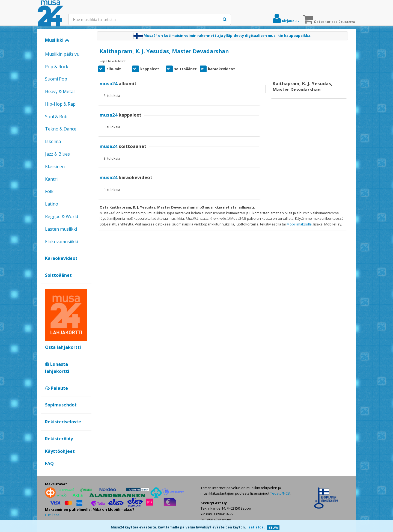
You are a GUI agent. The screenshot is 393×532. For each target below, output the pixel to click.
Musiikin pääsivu (62, 54)
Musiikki (57, 40)
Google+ (48, 473)
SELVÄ (273, 528)
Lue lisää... (53, 515)
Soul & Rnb (56, 117)
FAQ (49, 463)
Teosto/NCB (280, 493)
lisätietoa (255, 527)
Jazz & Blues (57, 154)
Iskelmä (53, 141)
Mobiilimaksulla (299, 224)
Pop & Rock (57, 67)
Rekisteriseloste (63, 422)
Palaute (56, 388)
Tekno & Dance (61, 129)
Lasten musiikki (61, 229)
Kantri (51, 179)
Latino (52, 204)
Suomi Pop (56, 79)
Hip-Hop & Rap (60, 104)
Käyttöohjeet (60, 451)
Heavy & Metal (60, 91)
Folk (49, 191)
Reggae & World (62, 216)
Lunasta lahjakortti (57, 368)
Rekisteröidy (59, 439)
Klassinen (55, 167)
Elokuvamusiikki (62, 242)
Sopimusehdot (61, 405)
